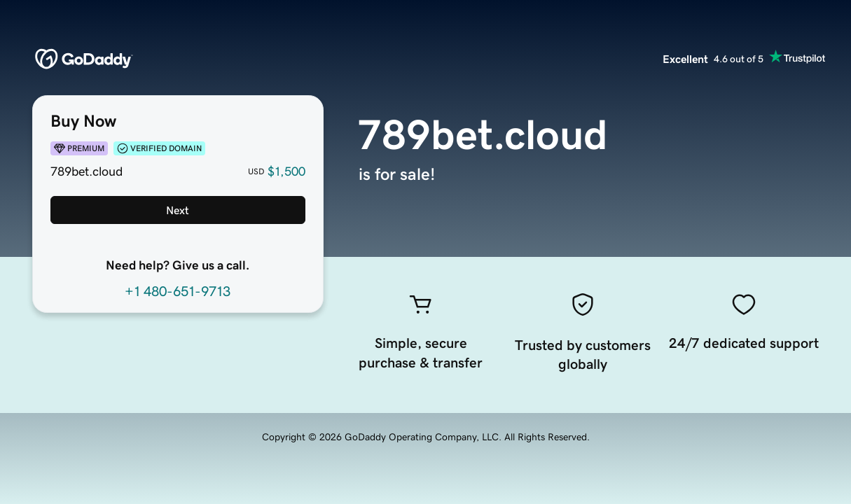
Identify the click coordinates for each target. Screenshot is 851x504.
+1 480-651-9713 (178, 291)
